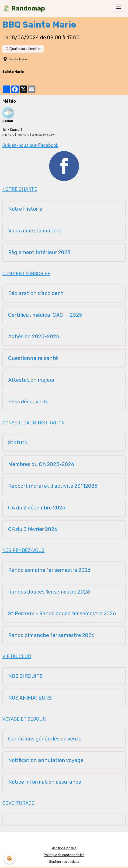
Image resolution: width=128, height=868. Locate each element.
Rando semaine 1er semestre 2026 (49, 570)
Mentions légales (64, 848)
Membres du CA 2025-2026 (41, 464)
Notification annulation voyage (46, 760)
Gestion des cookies (64, 862)
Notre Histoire (25, 209)
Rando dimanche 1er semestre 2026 (51, 635)
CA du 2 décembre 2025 (37, 508)
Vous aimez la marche (35, 231)
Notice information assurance (45, 782)
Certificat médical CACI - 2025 (45, 315)
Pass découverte (28, 402)
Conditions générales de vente (45, 739)
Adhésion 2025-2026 (34, 337)
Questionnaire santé (33, 358)
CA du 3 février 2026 (33, 529)
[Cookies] (9, 859)
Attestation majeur (32, 380)
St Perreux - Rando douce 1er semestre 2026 (62, 614)
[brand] (24, 9)
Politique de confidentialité (64, 855)
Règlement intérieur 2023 (39, 253)
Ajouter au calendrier (23, 49)
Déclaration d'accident (36, 293)
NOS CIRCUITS (25, 676)
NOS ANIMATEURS (30, 698)
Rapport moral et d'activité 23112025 (53, 486)
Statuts (18, 443)
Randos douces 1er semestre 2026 (49, 592)
